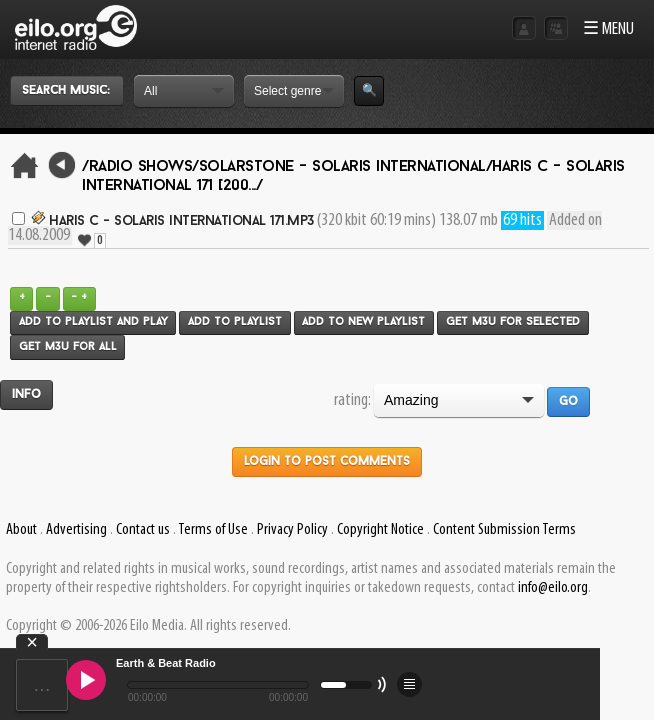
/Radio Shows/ (140, 167)
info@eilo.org (553, 588)
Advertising (76, 530)
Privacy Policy (292, 530)
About (21, 530)
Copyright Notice (380, 530)
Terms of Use (213, 530)
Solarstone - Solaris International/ (346, 167)
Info (26, 395)
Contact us (143, 530)
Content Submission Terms (504, 530)
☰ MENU (608, 29)
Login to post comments (327, 462)
